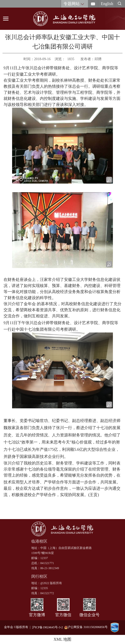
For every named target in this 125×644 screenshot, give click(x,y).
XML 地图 (63, 639)
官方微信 (63, 615)
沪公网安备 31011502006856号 (86, 627)
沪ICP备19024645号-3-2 (48, 627)
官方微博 (37, 615)
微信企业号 (89, 615)
